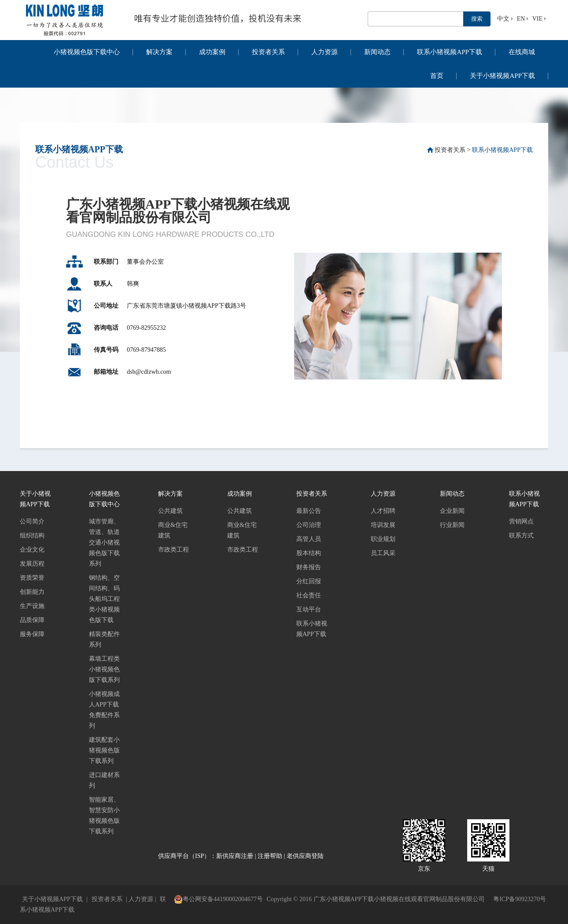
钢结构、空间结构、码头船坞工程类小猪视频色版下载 (104, 599)
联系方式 (521, 536)
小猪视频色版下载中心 (87, 52)
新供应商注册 (235, 856)
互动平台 (309, 609)
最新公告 (309, 511)
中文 (503, 19)
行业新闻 (452, 525)
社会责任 (309, 595)
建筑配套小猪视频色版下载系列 (104, 750)
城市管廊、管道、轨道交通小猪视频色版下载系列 (104, 543)
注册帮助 (270, 856)
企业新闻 (452, 511)
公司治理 (309, 525)
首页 (437, 76)
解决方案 (159, 52)
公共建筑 (170, 511)
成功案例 (212, 52)
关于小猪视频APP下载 (502, 76)
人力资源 (325, 52)
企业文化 (32, 550)
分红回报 (309, 581)
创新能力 (32, 592)
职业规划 (383, 539)
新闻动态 (377, 52)
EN (521, 19)
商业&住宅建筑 (173, 530)
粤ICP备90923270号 (520, 899)
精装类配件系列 (104, 639)
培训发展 (383, 525)
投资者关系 (268, 52)
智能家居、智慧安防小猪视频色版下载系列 (104, 815)
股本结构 (309, 553)
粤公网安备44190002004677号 (218, 899)
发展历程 (32, 564)
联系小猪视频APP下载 (450, 52)
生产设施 (32, 606)
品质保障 (32, 620)
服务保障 (32, 634)
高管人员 (309, 539)
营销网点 (521, 521)
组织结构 (32, 536)
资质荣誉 (32, 578)
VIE (537, 19)
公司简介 (32, 521)
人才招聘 (383, 511)
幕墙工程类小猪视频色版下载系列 (104, 669)
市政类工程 (173, 550)
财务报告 (309, 567)
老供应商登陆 (305, 856)
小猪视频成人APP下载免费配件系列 (104, 710)
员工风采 (383, 553)
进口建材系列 (104, 780)
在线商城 (522, 52)
